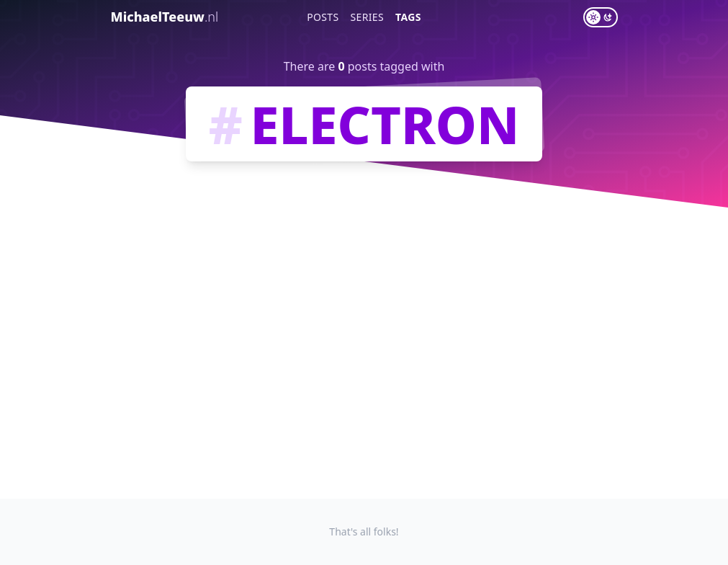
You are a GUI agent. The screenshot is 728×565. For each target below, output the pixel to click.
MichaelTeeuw (165, 17)
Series (368, 17)
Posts (323, 17)
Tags (408, 17)
